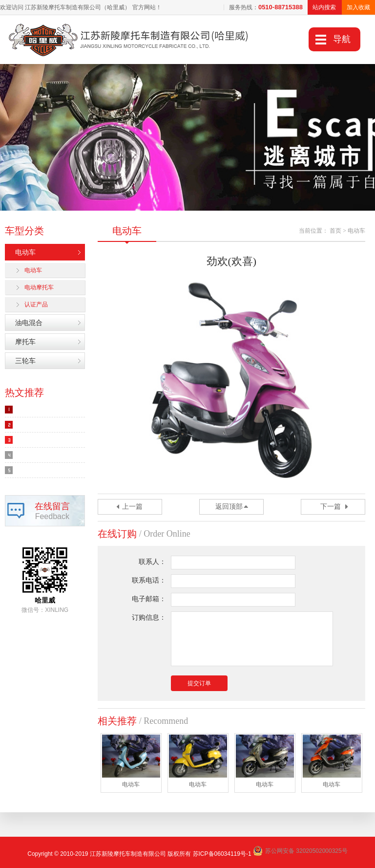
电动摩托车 (39, 287)
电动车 (25, 252)
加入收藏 (358, 7)
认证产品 (36, 304)
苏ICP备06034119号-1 (222, 854)
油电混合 (29, 323)
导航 (342, 39)
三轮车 (25, 361)
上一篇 (132, 507)
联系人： (152, 562)
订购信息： (149, 618)
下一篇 (331, 507)
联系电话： (149, 580)
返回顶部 (229, 507)
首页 (335, 231)
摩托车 (25, 342)
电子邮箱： (149, 599)
